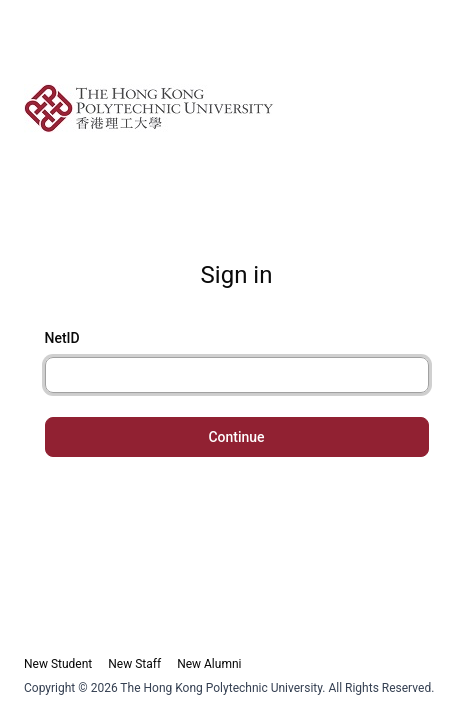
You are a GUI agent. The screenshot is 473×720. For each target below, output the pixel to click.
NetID (62, 338)
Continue (236, 437)
